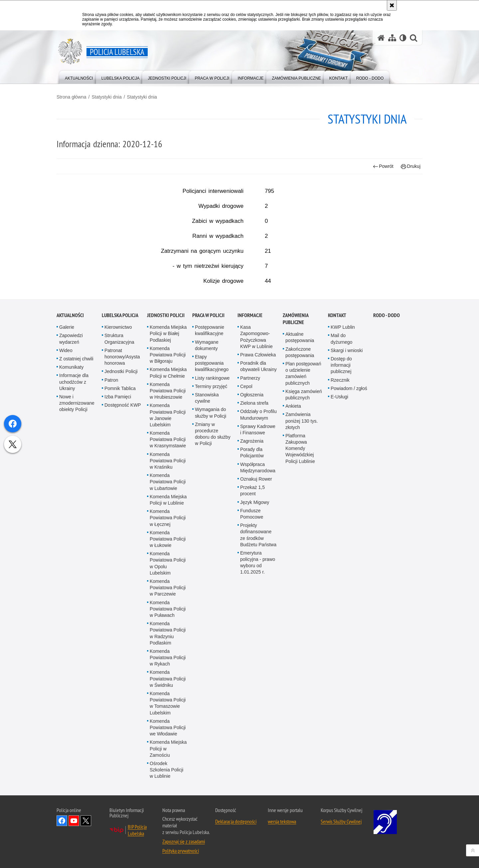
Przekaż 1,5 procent (252, 667)
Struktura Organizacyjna (119, 516)
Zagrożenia (252, 618)
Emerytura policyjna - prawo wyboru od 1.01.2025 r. (258, 739)
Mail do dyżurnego (341, 516)
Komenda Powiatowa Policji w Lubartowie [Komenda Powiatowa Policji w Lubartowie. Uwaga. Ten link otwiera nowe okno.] (168, 658)
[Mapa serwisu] (392, 38)
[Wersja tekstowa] (403, 38)
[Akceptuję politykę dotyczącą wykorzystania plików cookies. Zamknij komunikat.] (392, 5)
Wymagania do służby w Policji (211, 590)
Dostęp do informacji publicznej (341, 542)
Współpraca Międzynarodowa (258, 644)
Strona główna (72, 97)
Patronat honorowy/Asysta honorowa (122, 534)
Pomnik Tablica (120, 565)
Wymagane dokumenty (207, 522)
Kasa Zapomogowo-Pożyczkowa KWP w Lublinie (256, 514)
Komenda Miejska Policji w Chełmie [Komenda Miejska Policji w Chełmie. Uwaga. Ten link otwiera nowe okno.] (168, 550)
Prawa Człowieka (258, 532)
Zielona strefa (254, 580)
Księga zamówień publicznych (304, 571)
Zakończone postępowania (300, 529)
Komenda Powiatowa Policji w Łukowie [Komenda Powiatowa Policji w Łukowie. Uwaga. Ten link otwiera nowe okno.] (168, 716)
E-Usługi (339, 574)
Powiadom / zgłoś (349, 565)
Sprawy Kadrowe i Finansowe (258, 606)
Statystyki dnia (106, 97)
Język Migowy (255, 679)
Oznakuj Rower (256, 656)
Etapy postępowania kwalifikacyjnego (212, 540)
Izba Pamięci (118, 574)
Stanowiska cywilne (207, 575)
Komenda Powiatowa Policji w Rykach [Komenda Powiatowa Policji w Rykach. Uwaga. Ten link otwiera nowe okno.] (168, 834)
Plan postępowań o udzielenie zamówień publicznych (303, 550)
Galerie (67, 504)
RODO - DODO (387, 492)
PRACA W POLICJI (208, 492)
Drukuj (411, 166)
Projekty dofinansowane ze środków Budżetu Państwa (258, 712)
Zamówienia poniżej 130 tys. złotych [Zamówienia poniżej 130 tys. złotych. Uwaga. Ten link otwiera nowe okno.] (302, 598)
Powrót (383, 166)
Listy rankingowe (212, 555)
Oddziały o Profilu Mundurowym (258, 592)
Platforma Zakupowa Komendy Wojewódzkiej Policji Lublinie (300, 625)
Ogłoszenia (252, 572)
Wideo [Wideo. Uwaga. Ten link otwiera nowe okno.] (66, 527)
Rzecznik (340, 557)
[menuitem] (79, 77)
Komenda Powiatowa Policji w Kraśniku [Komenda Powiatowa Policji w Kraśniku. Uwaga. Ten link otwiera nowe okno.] (168, 638)
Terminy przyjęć (211, 563)
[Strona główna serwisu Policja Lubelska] (381, 38)
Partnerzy (250, 555)
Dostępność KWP (123, 582)
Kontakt (337, 492)
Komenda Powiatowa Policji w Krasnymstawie (168, 616)
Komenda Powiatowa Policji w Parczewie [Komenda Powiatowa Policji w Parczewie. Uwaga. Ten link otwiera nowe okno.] (168, 764)
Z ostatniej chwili (76, 536)
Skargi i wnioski (347, 527)
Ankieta (293, 583)
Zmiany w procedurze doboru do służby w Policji (213, 611)
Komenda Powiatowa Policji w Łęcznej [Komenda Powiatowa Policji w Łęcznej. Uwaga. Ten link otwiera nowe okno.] (168, 694)
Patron (111, 557)
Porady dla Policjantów (252, 629)
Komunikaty (71, 544)
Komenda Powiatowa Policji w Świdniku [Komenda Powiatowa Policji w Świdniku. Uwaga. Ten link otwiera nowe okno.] (168, 856)
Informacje (250, 492)
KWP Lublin (343, 504)
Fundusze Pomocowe (252, 691)
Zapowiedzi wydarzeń (71, 516)
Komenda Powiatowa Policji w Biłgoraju (168, 532)
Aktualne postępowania (300, 514)
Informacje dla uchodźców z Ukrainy (74, 559)
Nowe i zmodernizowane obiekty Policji (77, 580)
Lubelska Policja (120, 492)
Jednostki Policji (121, 549)
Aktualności (70, 492)
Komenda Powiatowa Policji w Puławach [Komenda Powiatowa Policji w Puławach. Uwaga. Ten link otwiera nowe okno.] (168, 786)
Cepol (246, 563)
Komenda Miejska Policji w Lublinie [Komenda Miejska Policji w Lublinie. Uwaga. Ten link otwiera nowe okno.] (168, 677)
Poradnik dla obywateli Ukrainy (258, 543)
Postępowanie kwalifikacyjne (210, 507)
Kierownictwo (118, 504)
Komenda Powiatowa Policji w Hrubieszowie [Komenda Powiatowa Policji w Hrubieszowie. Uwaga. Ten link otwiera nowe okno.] (168, 568)
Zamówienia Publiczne (296, 496)
